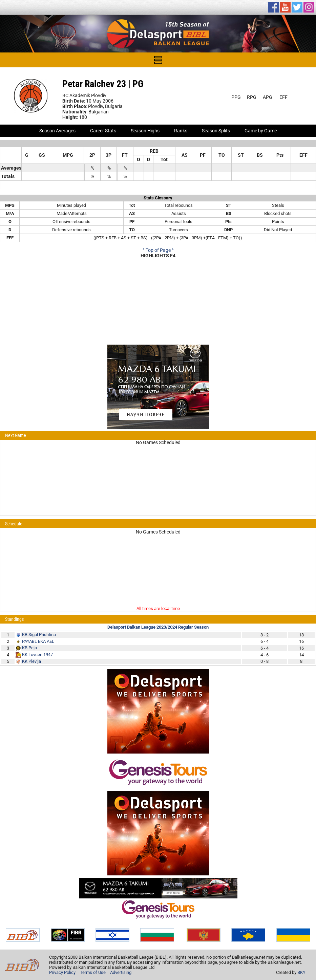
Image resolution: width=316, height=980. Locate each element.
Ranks (181, 131)
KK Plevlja (31, 661)
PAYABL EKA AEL (38, 641)
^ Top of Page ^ (158, 250)
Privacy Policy (62, 972)
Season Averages (57, 131)
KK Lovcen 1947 (37, 655)
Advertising (121, 972)
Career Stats (103, 131)
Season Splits (216, 131)
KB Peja (29, 648)
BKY (301, 972)
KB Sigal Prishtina (39, 635)
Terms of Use (93, 972)
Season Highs (145, 131)
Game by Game (261, 131)
